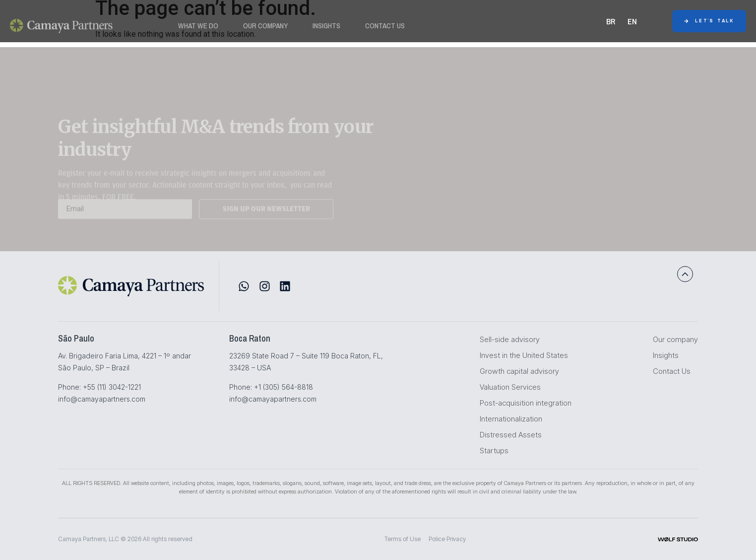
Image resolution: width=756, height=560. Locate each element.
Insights (326, 29)
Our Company (265, 29)
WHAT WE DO (198, 29)
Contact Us (385, 29)
